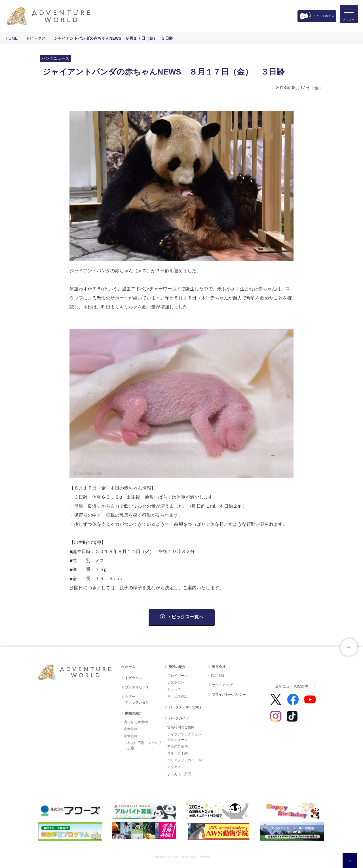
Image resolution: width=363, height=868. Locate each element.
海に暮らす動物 (136, 722)
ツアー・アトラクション (137, 700)
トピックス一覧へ (185, 617)
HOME (12, 38)
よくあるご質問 (179, 774)
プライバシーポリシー (229, 695)
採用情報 (218, 676)
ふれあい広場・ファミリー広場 (143, 745)
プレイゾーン (178, 676)
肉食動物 (131, 729)
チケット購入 (322, 16)
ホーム (130, 667)
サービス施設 (178, 696)
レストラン (176, 682)
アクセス (174, 767)
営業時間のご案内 (181, 727)
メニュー (347, 21)
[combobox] (350, 861)
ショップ (174, 690)
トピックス (36, 38)
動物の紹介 (134, 713)
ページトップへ (349, 647)
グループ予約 (178, 753)
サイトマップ (222, 685)
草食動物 (131, 736)
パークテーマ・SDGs (185, 707)
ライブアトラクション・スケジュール (186, 737)
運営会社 (219, 667)
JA (350, 860)
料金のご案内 (178, 746)
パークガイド (179, 718)
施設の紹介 (177, 667)
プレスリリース (137, 687)
